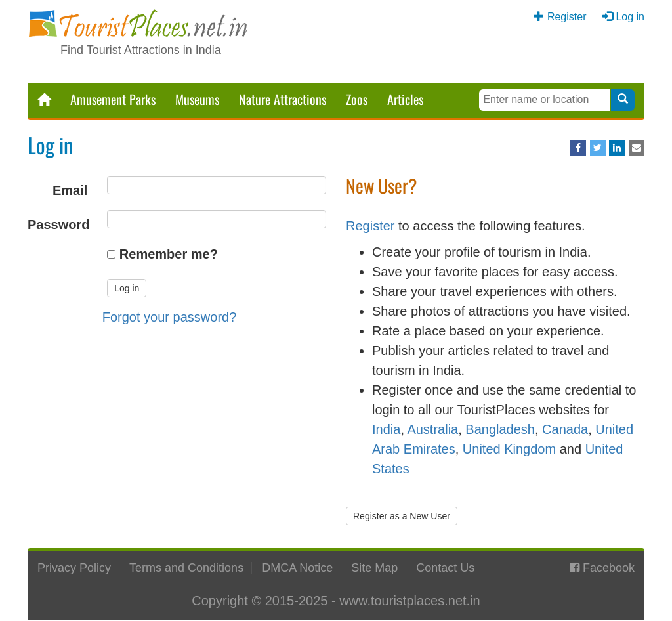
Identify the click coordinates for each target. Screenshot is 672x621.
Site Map (374, 568)
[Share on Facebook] (578, 148)
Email (70, 190)
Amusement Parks (113, 99)
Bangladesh (500, 429)
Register (567, 17)
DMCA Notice (297, 568)
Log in (630, 17)
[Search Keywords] (545, 100)
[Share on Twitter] (598, 148)
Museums (197, 99)
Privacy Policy (74, 568)
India (386, 429)
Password (58, 225)
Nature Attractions (283, 99)
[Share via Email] (637, 148)
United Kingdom (509, 449)
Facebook (609, 568)
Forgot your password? (170, 317)
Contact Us (445, 568)
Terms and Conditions (186, 568)
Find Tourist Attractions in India (141, 50)
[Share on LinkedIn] (617, 148)
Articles (405, 99)
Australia (432, 429)
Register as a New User (402, 516)
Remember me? (169, 254)
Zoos (357, 99)
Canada (565, 429)
